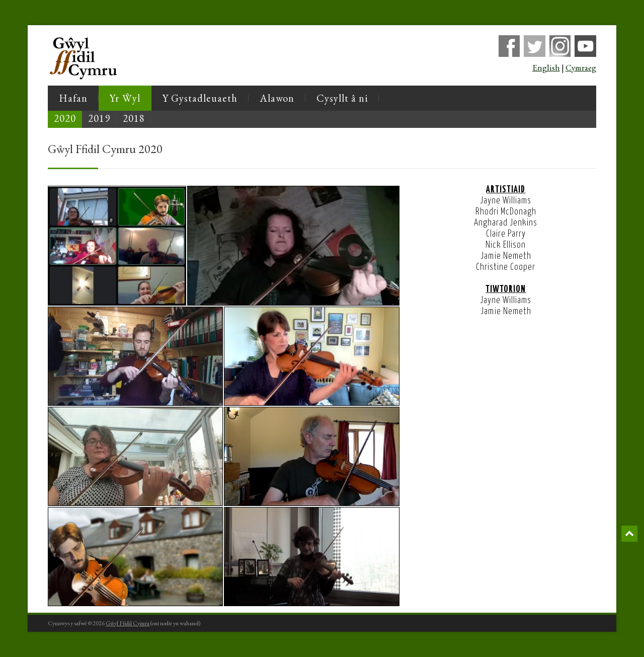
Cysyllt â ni (342, 98)
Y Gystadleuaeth (200, 98)
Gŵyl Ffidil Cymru (128, 623)
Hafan (73, 98)
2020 (65, 118)
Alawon (277, 98)
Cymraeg (581, 67)
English (546, 67)
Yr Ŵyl (125, 98)
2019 (99, 118)
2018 (134, 118)
